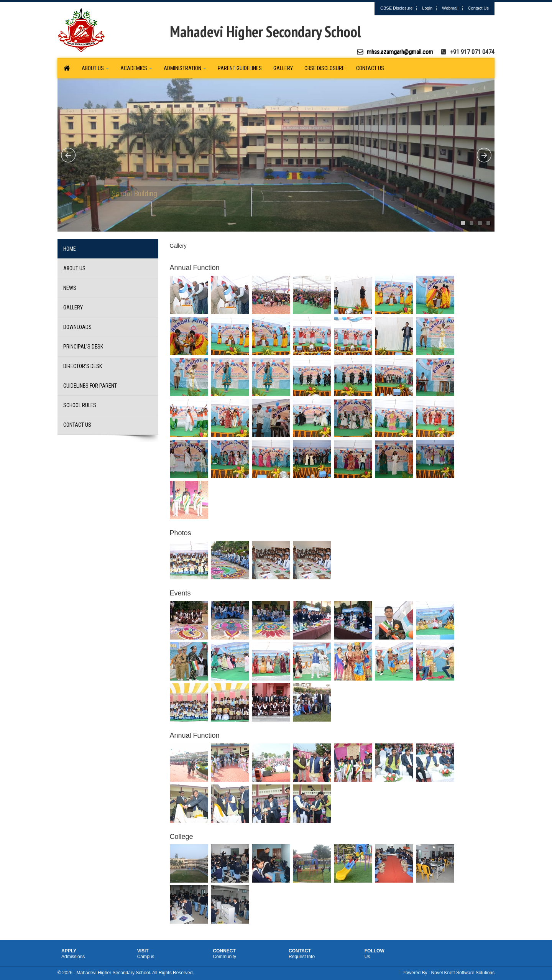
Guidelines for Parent (90, 386)
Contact (322, 954)
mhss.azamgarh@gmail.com (400, 52)
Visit (171, 954)
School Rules (80, 405)
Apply (95, 954)
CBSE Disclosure (396, 8)
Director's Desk (83, 366)
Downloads (77, 327)
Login (427, 8)
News (70, 288)
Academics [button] (136, 68)
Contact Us (478, 8)
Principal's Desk (83, 347)
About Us (74, 268)
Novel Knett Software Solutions (463, 973)
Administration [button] (185, 68)
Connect (246, 954)
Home (70, 249)
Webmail (450, 8)
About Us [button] (95, 68)
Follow (398, 954)
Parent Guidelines (240, 68)
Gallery (283, 68)
